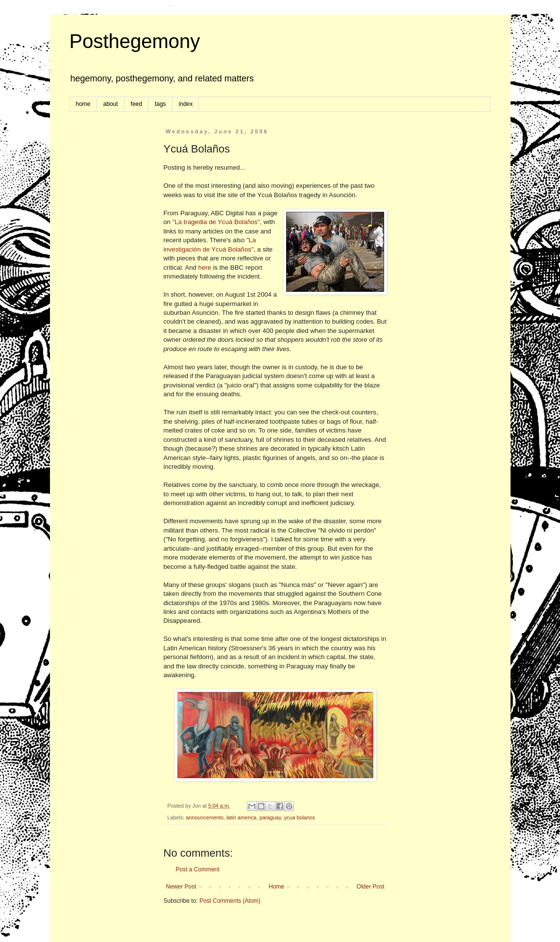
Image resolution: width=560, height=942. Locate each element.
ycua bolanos (300, 817)
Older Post (371, 887)
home (83, 104)
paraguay (270, 817)
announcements (205, 817)
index (186, 104)
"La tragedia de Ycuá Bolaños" (216, 222)
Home (276, 887)
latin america (241, 817)
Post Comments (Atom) (230, 901)
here (205, 267)
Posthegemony (135, 41)
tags (160, 104)
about (111, 104)
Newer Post (181, 887)
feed (136, 104)
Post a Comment (198, 869)
